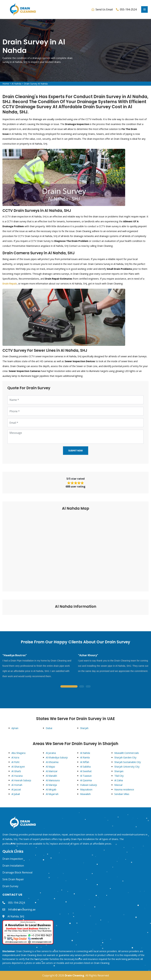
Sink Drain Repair (13, 879)
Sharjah (84, 728)
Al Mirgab (51, 789)
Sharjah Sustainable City (128, 762)
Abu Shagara (18, 753)
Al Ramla (85, 757)
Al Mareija (51, 785)
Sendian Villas (122, 794)
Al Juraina (51, 753)
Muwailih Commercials (127, 753)
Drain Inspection (13, 859)
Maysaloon (86, 789)
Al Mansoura (53, 780)
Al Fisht (15, 762)
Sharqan (119, 771)
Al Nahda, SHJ (16, 916)
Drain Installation (13, 866)
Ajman (15, 728)
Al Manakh (51, 776)
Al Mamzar (52, 771)
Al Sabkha (85, 767)
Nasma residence (124, 789)
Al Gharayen (18, 767)
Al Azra (15, 757)
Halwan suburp (89, 785)
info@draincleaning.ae (22, 909)
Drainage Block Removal (17, 872)
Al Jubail (16, 794)
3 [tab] (88, 687)
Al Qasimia (86, 780)
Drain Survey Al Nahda (36, 84)
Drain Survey (10, 886)
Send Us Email (104, 9)
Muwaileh (85, 794)
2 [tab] (82, 687)
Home (6, 84)
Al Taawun (86, 776)
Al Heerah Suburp (21, 780)
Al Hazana (17, 776)
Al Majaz (50, 767)
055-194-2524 (17, 903)
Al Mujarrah (52, 794)
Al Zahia (119, 780)
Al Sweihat (86, 771)
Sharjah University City (127, 767)
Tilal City (119, 776)
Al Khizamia (52, 762)
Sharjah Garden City (125, 757)
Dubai (49, 728)
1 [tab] (69, 687)
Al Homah (17, 785)
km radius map (75, 549)
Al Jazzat (16, 789)
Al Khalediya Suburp (57, 757)
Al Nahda (16, 84)
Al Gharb (16, 771)
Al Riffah (85, 762)
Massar (119, 785)
